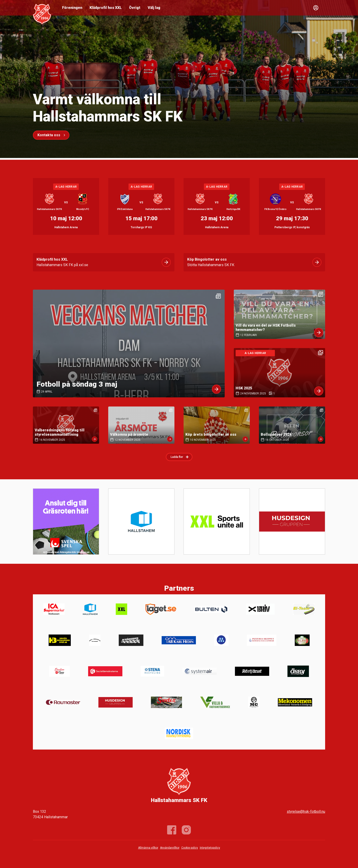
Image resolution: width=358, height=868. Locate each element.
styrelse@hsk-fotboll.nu (306, 812)
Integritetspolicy (210, 848)
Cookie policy (190, 848)
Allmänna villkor (148, 848)
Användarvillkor (170, 848)
